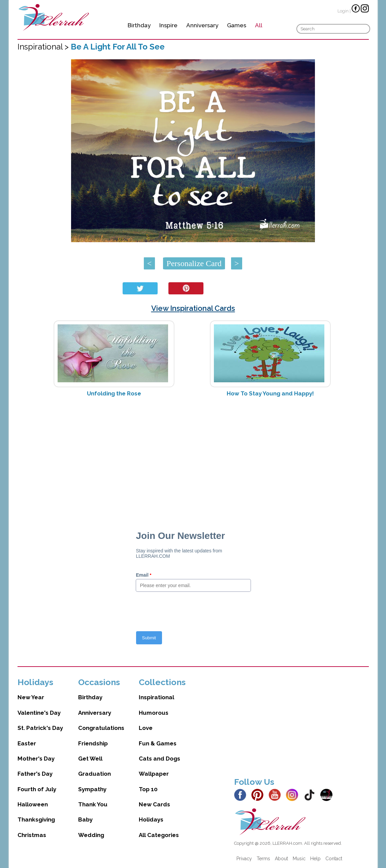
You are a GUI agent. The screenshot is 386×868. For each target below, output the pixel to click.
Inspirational (156, 697)
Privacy (244, 859)
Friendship (93, 743)
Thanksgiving (36, 819)
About (281, 859)
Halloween (33, 804)
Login (343, 11)
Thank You (93, 804)
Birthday (139, 25)
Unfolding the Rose (114, 393)
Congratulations (101, 728)
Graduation (94, 774)
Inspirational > (44, 47)
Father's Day (35, 774)
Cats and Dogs (159, 759)
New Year (31, 697)
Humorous (154, 713)
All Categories (159, 835)
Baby (85, 819)
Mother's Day (36, 759)
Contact (334, 859)
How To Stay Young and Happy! (270, 393)
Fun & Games (158, 743)
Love (146, 728)
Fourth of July (37, 789)
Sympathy (92, 789)
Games (237, 25)
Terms (263, 859)
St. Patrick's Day (40, 728)
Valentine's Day (39, 713)
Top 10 (148, 789)
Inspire (168, 25)
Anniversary (202, 25)
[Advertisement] (193, 456)
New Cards (154, 804)
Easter (27, 743)
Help (315, 859)
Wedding (91, 835)
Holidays (151, 819)
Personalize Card (194, 263)
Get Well (90, 759)
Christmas (32, 835)
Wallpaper (154, 774)
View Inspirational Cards (193, 308)
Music (299, 859)
